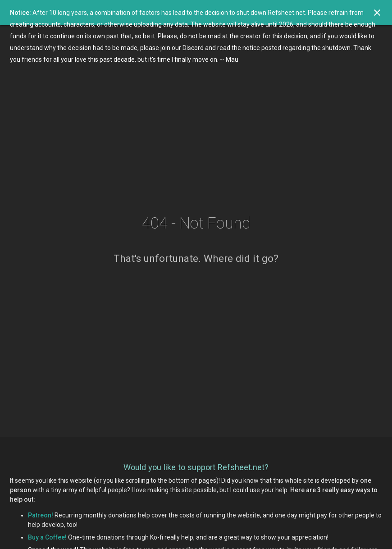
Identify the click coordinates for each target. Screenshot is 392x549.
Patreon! (41, 515)
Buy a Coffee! (47, 537)
